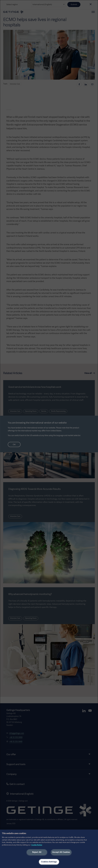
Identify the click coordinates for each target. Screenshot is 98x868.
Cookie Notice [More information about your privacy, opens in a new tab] (37, 845)
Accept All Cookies (61, 852)
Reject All (37, 852)
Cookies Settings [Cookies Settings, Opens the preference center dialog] (49, 862)
